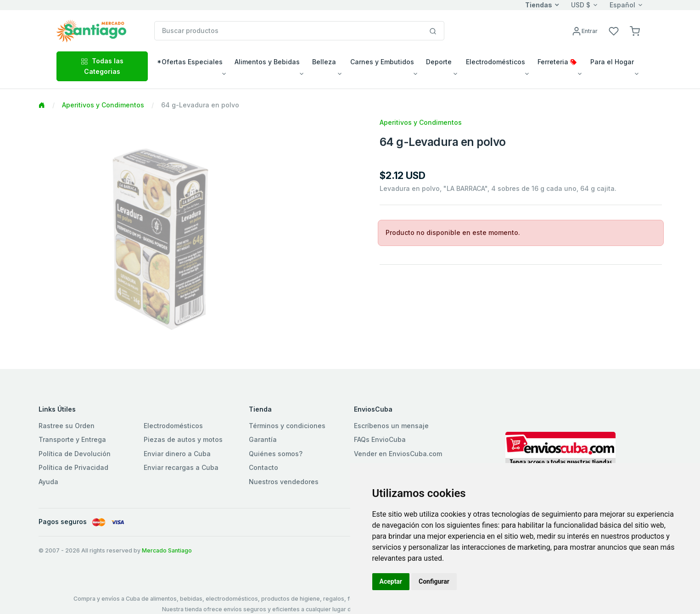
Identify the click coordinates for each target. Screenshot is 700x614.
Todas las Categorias (102, 66)
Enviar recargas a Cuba (181, 467)
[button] (635, 31)
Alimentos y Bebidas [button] (267, 62)
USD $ (581, 5)
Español (622, 5)
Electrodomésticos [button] (496, 62)
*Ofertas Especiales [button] (190, 62)
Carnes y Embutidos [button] (382, 62)
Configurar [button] (434, 581)
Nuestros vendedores (284, 482)
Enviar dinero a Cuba (177, 454)
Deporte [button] (439, 62)
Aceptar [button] (391, 581)
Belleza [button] (324, 62)
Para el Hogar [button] (612, 62)
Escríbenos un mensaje (391, 426)
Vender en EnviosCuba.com (398, 454)
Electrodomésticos (173, 426)
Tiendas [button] (539, 5)
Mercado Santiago (167, 550)
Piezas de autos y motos (183, 439)
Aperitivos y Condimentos (103, 105)
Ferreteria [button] (557, 62)
